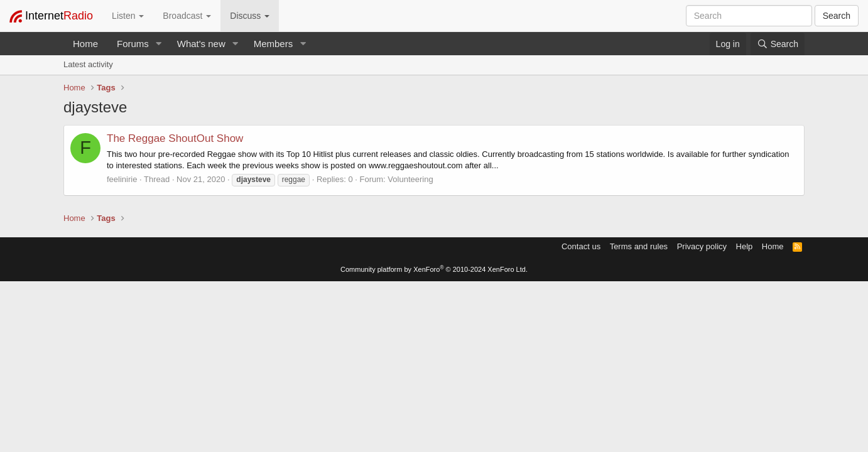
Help (745, 246)
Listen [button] (128, 16)
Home (85, 44)
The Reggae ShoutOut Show (175, 138)
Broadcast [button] (187, 16)
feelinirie (122, 179)
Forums (133, 44)
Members (274, 44)
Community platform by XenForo (434, 269)
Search (837, 16)
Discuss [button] (250, 16)
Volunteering (410, 179)
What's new (201, 44)
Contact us (581, 246)
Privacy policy (702, 246)
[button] (159, 44)
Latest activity (88, 64)
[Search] (778, 44)
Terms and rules (639, 246)
